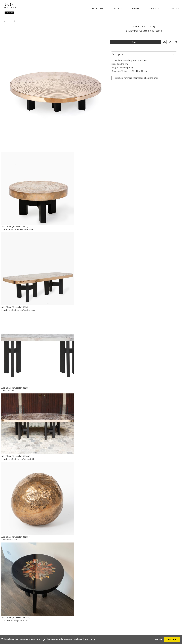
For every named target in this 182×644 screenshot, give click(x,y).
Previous (5, 21)
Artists (118, 8)
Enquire (135, 42)
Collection (97, 8)
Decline (159, 639)
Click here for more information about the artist (136, 78)
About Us (154, 8)
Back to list (10, 21)
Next (15, 21)
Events (136, 8)
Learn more (89, 639)
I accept (172, 639)
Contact (175, 8)
